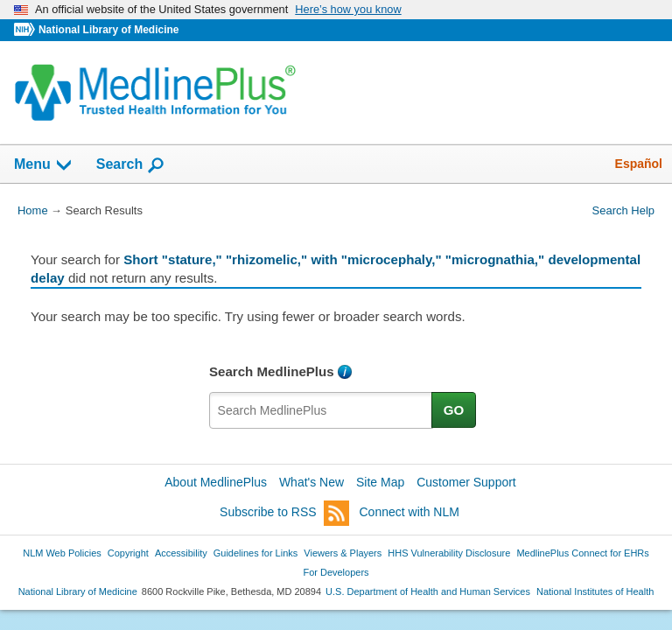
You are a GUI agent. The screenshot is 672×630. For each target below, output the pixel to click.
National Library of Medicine (108, 30)
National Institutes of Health (595, 591)
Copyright (128, 553)
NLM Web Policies (62, 553)
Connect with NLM (409, 512)
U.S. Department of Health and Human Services (428, 591)
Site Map (380, 482)
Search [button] (131, 165)
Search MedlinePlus (272, 371)
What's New (311, 482)
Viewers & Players (343, 553)
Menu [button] (44, 165)
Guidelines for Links (255, 553)
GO (454, 410)
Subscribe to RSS (284, 513)
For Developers (336, 572)
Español (639, 164)
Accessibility (181, 553)
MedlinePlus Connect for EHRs (582, 553)
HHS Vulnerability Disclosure (449, 553)
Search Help (623, 210)
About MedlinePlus (216, 482)
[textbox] (321, 410)
